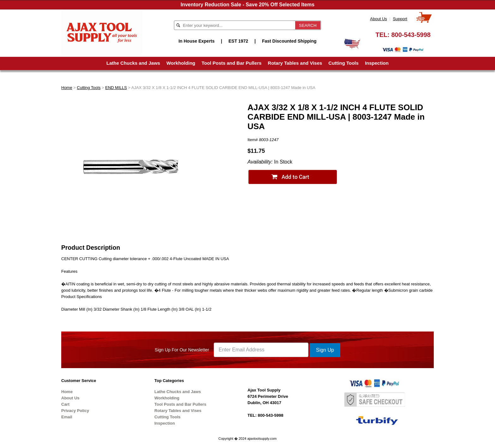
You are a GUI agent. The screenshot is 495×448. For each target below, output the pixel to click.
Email (67, 417)
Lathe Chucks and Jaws (133, 63)
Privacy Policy (75, 411)
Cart (65, 404)
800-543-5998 (411, 35)
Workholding (181, 63)
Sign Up (325, 350)
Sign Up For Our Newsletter (182, 350)
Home (67, 88)
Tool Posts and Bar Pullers (232, 63)
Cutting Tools (343, 63)
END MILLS (116, 88)
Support (400, 19)
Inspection (377, 63)
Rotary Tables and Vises (295, 63)
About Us (378, 19)
